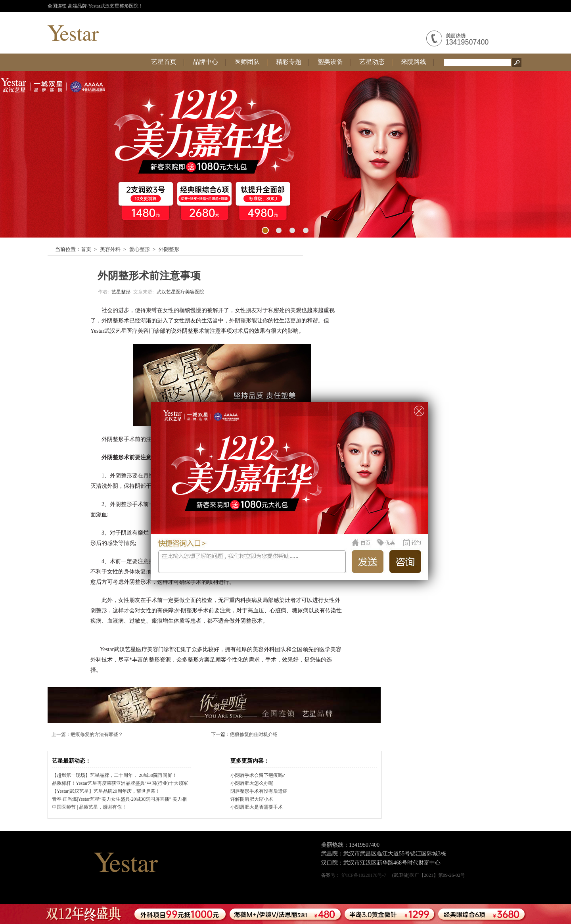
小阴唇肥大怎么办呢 (252, 783)
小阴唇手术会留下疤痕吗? (258, 775)
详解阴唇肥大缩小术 (252, 799)
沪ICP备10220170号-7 (364, 875)
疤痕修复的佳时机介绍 (254, 734)
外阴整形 (169, 249)
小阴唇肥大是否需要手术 (257, 807)
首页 (86, 249)
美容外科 (110, 249)
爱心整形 (140, 249)
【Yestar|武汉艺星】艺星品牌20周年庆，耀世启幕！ (106, 791)
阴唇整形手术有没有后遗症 (259, 791)
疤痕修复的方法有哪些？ (97, 734)
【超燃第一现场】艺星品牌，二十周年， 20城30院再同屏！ (114, 775)
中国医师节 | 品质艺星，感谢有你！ (89, 807)
